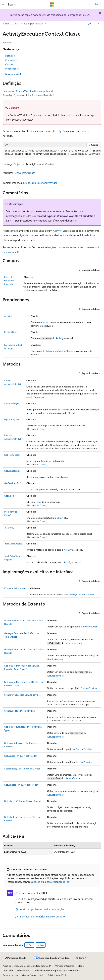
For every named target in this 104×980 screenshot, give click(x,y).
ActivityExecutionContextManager (58, 351)
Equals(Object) (11, 419)
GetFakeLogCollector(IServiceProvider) (24, 801)
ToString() (9, 528)
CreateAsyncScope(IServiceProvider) (23, 695)
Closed (71, 413)
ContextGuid (11, 332)
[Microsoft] (52, 4)
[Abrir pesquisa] (91, 4)
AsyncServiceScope (71, 701)
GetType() (9, 496)
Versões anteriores (65, 966)
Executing (39, 397)
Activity (57, 131)
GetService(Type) (13, 471)
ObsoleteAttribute (25, 173)
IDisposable (30, 183)
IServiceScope (69, 717)
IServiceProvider (48, 183)
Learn (6, 24)
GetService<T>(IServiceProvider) (21, 756)
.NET (17, 24)
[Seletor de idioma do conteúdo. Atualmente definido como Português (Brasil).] (15, 958)
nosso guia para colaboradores (51, 882)
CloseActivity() (11, 403)
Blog (80, 966)
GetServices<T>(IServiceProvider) (21, 785)
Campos (9, 64)
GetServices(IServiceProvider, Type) (22, 769)
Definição (10, 56)
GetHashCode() (12, 455)
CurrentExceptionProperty (9, 280)
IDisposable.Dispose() (15, 588)
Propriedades (12, 69)
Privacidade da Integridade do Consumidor (57, 970)
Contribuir (8, 970)
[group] (52, 153)
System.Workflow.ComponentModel (35, 91)
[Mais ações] (98, 24)
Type (66, 489)
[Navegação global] (3, 4)
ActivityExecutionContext (81, 594)
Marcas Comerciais (31, 975)
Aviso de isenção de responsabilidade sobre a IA (27, 966)
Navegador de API (33, 24)
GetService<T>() (13, 483)
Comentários (12, 60)
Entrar (98, 4)
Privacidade (23, 970)
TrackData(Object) (13, 544)
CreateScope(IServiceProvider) (20, 711)
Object (17, 164)
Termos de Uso (10, 975)
